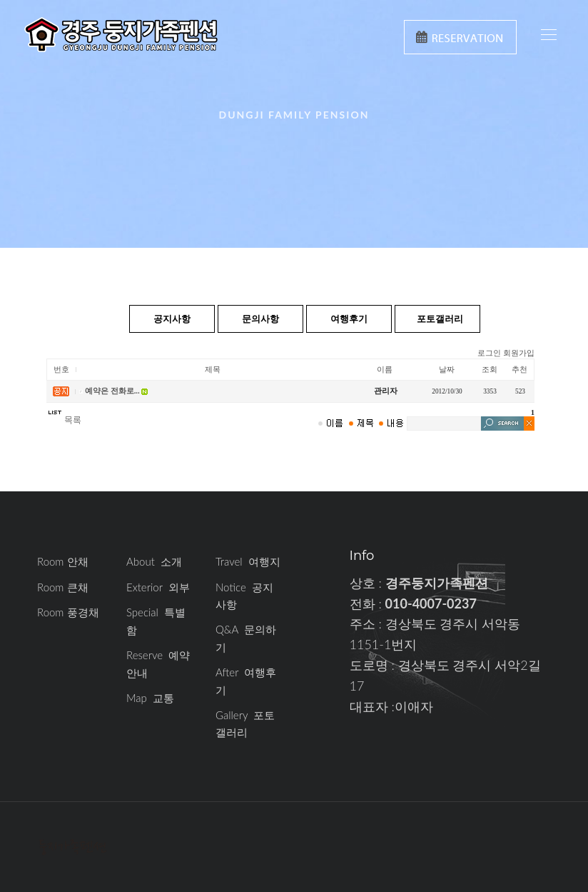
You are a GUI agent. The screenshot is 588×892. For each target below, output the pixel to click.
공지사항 (172, 319)
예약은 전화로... (112, 391)
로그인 (489, 353)
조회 (490, 370)
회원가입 (519, 353)
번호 (61, 370)
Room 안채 (63, 561)
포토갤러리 (440, 319)
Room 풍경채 (68, 612)
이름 (385, 370)
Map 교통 (150, 698)
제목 (213, 370)
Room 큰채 (63, 587)
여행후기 (349, 319)
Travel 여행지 (248, 561)
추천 (519, 370)
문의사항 (260, 319)
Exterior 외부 (158, 587)
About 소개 (154, 561)
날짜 (447, 370)
